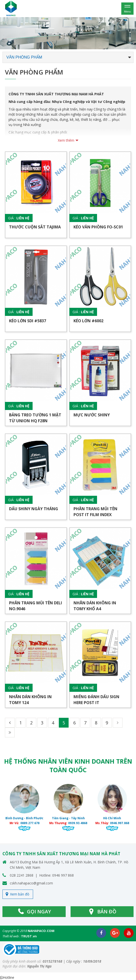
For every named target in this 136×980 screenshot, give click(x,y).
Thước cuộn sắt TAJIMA (35, 227)
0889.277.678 (30, 823)
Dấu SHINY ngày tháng (34, 509)
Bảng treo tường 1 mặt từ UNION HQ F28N (35, 418)
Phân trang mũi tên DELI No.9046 (36, 606)
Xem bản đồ (20, 894)
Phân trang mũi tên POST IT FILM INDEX (95, 512)
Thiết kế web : (11, 936)
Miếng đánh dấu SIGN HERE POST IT (96, 700)
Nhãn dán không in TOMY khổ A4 (95, 606)
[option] (68, 33)
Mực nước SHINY (92, 415)
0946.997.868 (120, 823)
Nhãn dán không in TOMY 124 (30, 700)
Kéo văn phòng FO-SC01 (98, 227)
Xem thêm (66, 140)
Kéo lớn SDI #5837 (28, 321)
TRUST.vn (29, 936)
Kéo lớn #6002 (88, 321)
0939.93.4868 (78, 823)
